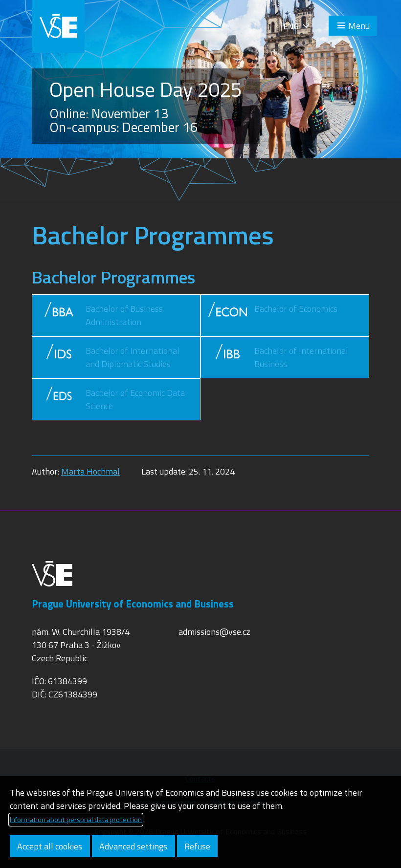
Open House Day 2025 (146, 89)
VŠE (58, 26)
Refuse (197, 846)
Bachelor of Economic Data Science (112, 399)
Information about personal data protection (76, 820)
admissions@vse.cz (214, 632)
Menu (359, 26)
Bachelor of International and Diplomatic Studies (110, 357)
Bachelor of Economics (273, 315)
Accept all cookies (50, 846)
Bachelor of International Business (278, 357)
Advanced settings (133, 846)
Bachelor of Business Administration (101, 315)
